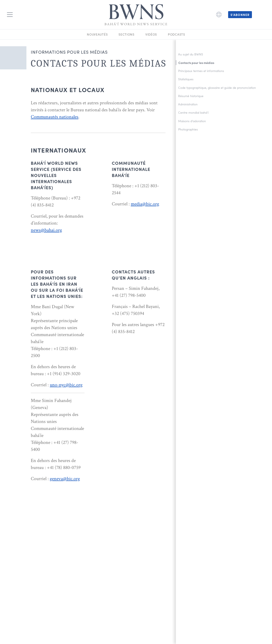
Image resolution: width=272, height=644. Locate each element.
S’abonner (240, 15)
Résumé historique (191, 96)
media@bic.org (145, 204)
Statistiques (186, 79)
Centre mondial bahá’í (193, 112)
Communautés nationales (55, 117)
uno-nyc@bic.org (66, 385)
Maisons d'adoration (192, 121)
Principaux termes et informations (201, 71)
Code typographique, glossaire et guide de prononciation (217, 88)
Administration (188, 104)
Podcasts (176, 34)
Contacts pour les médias (196, 63)
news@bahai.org (46, 230)
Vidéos (151, 34)
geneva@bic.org (65, 479)
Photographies (188, 129)
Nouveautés (97, 34)
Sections (127, 34)
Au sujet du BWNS (191, 54)
